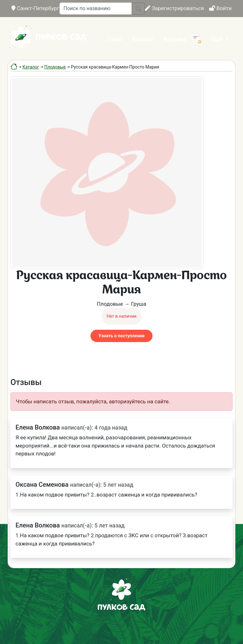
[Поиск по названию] (96, 9)
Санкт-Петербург (35, 8)
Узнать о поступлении (121, 336)
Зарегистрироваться (174, 8)
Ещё (218, 39)
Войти (220, 8)
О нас (115, 39)
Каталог (143, 39)
